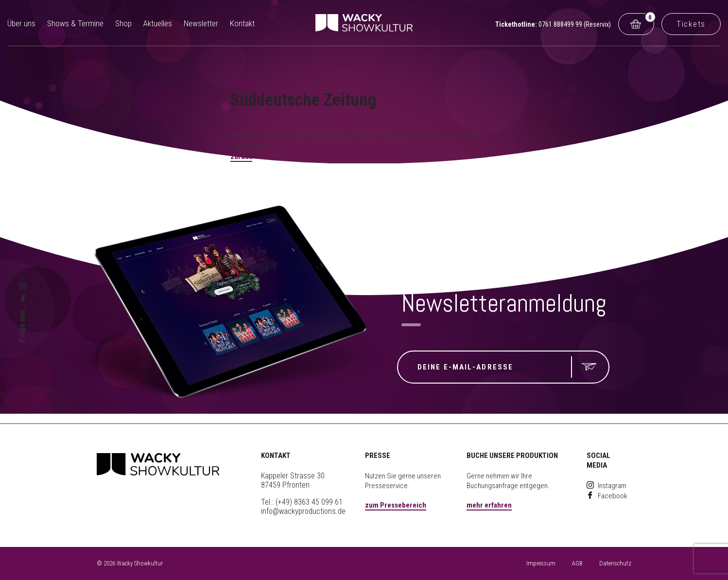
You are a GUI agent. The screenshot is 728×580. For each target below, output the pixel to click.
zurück (241, 157)
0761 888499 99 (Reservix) (575, 24)
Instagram (607, 486)
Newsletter (201, 23)
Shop (123, 23)
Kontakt (242, 23)
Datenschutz (615, 563)
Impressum (541, 563)
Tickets (691, 24)
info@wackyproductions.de (303, 511)
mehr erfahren (489, 505)
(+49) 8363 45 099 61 (309, 502)
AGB (577, 563)
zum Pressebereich (396, 505)
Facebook (607, 496)
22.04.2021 (248, 83)
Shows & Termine (75, 23)
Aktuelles (158, 23)
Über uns (21, 23)
